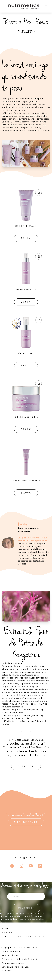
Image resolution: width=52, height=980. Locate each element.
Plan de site (7, 971)
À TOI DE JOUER (26, 822)
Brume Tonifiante (26, 290)
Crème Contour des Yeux (26, 481)
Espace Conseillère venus (23, 936)
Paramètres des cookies (13, 963)
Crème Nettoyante (26, 226)
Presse (7, 933)
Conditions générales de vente (16, 967)
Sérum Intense (26, 353)
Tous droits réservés (11, 951)
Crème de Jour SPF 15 (26, 417)
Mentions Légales (10, 955)
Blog (5, 929)
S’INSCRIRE (26, 908)
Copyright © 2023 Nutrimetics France (19, 948)
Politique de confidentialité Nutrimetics (20, 959)
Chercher (26, 766)
